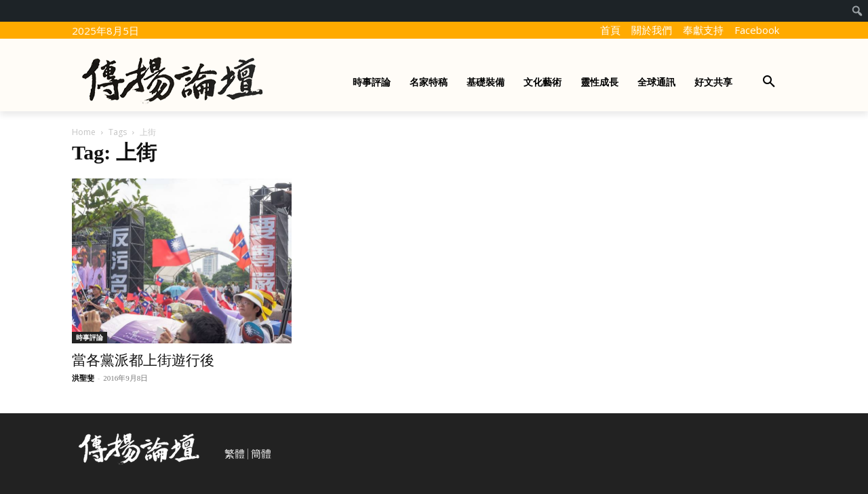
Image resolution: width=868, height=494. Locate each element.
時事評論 (90, 337)
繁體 (235, 454)
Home (84, 132)
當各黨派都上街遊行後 (143, 360)
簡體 (261, 454)
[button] (769, 82)
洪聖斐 (83, 378)
